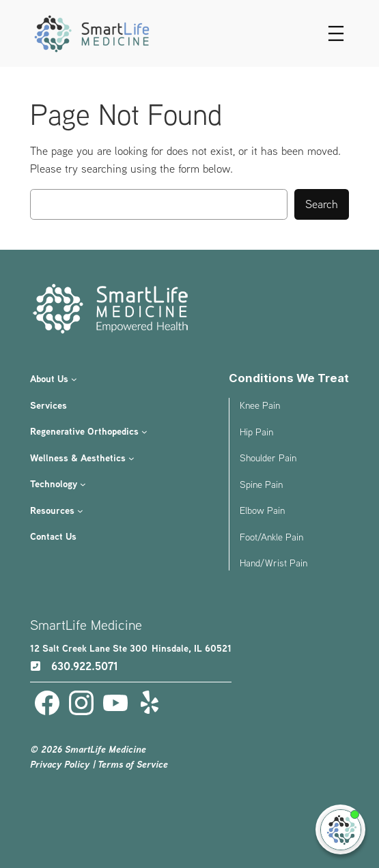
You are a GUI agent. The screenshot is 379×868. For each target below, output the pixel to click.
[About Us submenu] (74, 379)
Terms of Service (133, 764)
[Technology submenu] (83, 484)
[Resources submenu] (80, 510)
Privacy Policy (60, 764)
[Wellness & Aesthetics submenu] (131, 458)
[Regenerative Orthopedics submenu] (144, 432)
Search (322, 204)
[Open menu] (336, 33)
